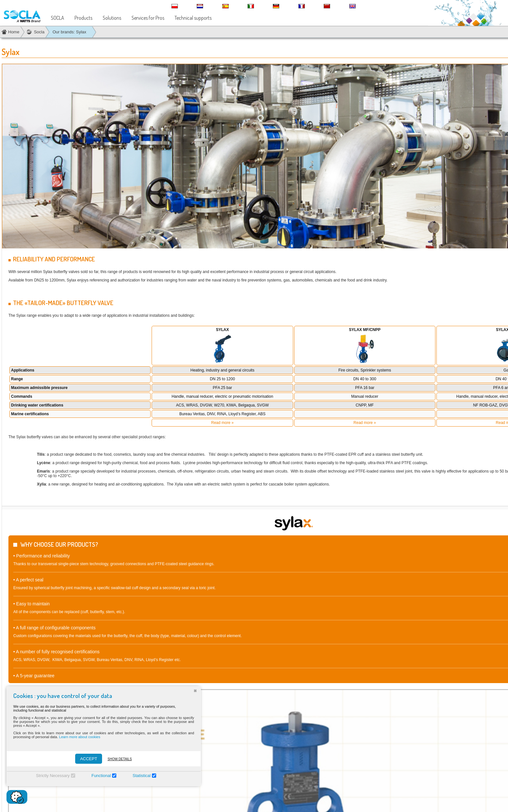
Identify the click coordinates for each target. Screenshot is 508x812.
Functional (101, 776)
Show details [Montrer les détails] (120, 759)
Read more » (222, 423)
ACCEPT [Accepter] (89, 759)
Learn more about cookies (80, 737)
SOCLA (58, 18)
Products (83, 18)
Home (14, 32)
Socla (39, 32)
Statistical (142, 776)
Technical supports (193, 18)
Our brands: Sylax (69, 32)
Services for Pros (148, 18)
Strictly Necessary (53, 776)
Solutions (112, 18)
